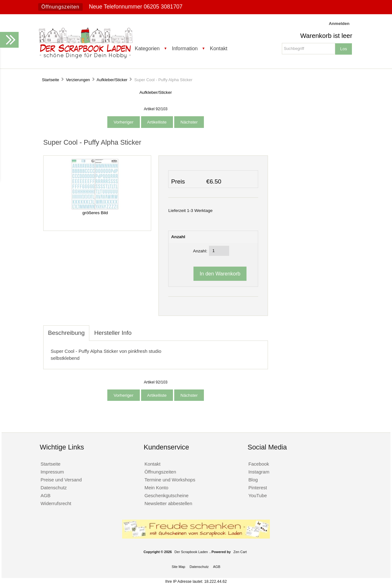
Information (185, 48)
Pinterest (258, 488)
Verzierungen (78, 80)
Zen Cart (240, 552)
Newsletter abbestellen (168, 503)
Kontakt (219, 48)
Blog (253, 480)
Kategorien (147, 48)
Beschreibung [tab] (66, 333)
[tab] (141, 329)
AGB (45, 495)
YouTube (258, 495)
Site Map (178, 567)
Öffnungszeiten (60, 7)
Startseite (51, 80)
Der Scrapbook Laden (191, 552)
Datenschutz (53, 488)
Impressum (52, 472)
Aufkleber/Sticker (112, 80)
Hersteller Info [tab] (113, 333)
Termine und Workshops (170, 480)
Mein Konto (157, 488)
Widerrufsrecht (56, 503)
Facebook (259, 464)
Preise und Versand (61, 480)
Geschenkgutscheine (167, 495)
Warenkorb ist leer (326, 36)
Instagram (259, 472)
